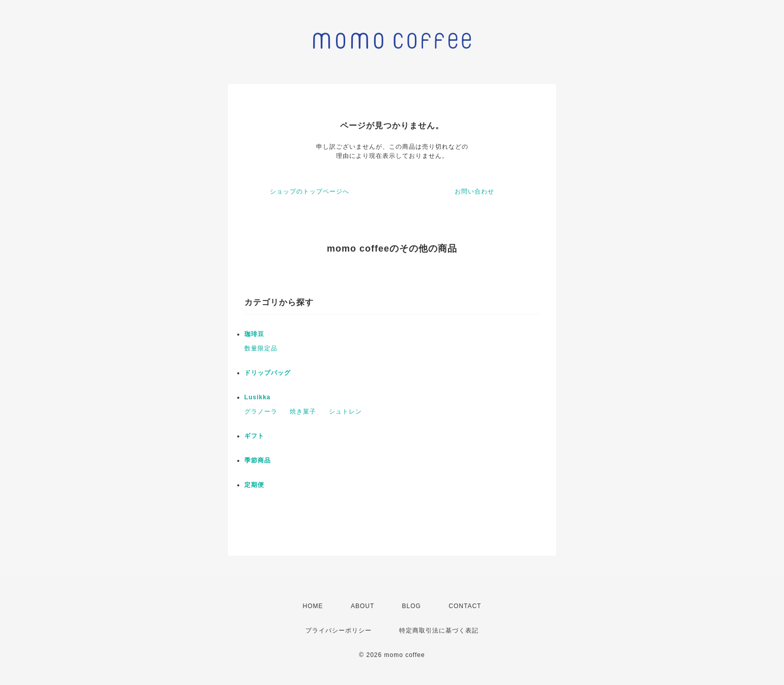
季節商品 (258, 460)
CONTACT (465, 606)
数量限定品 (261, 348)
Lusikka (258, 397)
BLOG (412, 606)
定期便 (254, 485)
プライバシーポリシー (339, 631)
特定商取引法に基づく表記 (439, 631)
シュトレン (345, 412)
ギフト (254, 436)
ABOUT (362, 606)
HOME (313, 606)
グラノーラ (261, 412)
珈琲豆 (254, 334)
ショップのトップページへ (310, 191)
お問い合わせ (474, 191)
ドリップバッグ (268, 373)
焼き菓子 (303, 412)
